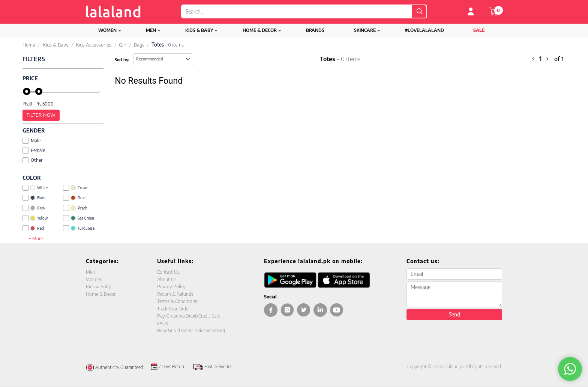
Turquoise (79, 228)
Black (34, 198)
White (35, 188)
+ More (36, 239)
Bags (139, 45)
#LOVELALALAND (424, 30)
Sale (479, 30)
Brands (315, 30)
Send (454, 314)
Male (31, 141)
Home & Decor (260, 30)
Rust (74, 198)
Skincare (365, 30)
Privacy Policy (171, 286)
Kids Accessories (94, 45)
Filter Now (41, 115)
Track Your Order (173, 309)
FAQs (163, 323)
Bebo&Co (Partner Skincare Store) (191, 330)
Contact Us (168, 272)
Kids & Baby (199, 30)
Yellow (35, 218)
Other (32, 160)
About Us (167, 279)
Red (33, 228)
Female (34, 150)
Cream (76, 188)
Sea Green (79, 218)
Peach (75, 208)
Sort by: (122, 59)
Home (29, 45)
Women (107, 30)
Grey (34, 208)
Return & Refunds (175, 294)
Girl (123, 45)
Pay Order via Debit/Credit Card (189, 316)
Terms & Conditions (177, 301)
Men (151, 30)
